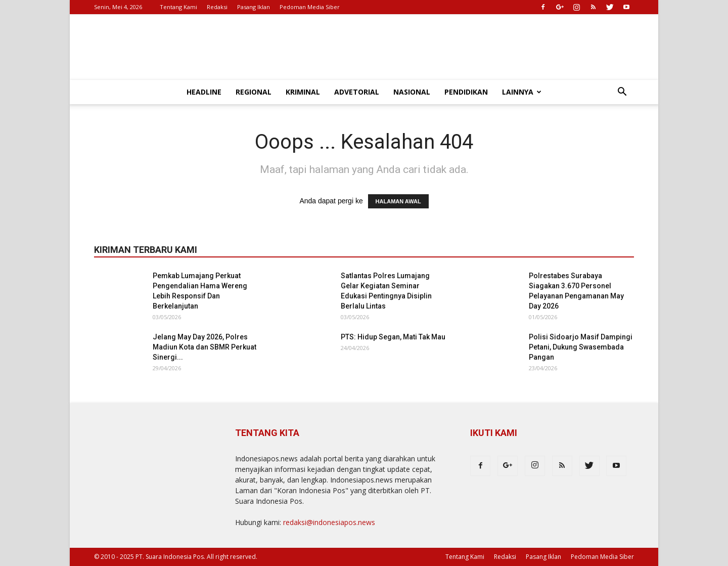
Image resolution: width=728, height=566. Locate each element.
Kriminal (303, 92)
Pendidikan (466, 92)
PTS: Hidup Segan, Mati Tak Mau (393, 337)
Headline (204, 92)
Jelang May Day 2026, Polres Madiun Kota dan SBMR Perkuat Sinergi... (204, 347)
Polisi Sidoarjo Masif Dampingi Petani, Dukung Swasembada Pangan (581, 347)
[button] (622, 93)
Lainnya (522, 92)
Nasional (412, 92)
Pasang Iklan (254, 7)
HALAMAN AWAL (398, 201)
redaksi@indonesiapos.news (329, 522)
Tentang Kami (178, 7)
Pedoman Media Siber (310, 7)
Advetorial (357, 92)
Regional (254, 92)
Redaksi (217, 7)
